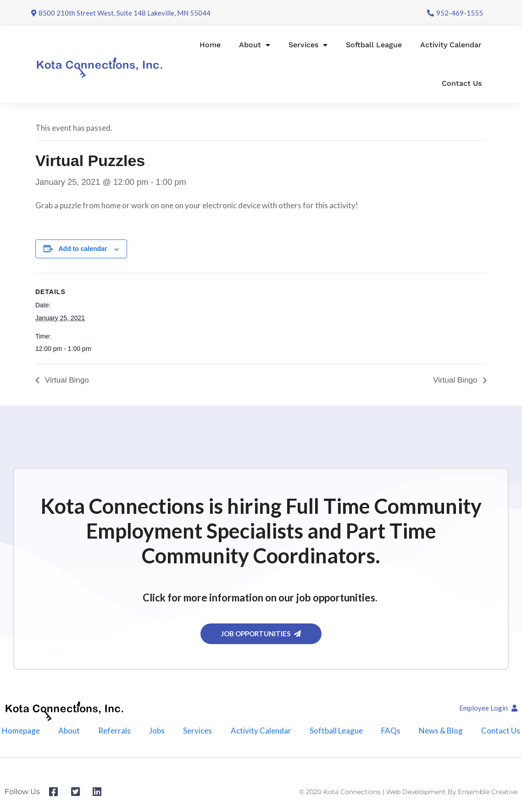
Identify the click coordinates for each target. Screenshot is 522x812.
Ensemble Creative (488, 792)
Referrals (114, 731)
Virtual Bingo (66, 380)
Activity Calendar (451, 45)
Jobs (157, 731)
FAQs (391, 731)
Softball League (374, 45)
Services (308, 45)
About (255, 45)
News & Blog (441, 731)
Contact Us (462, 83)
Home (210, 45)
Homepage (21, 731)
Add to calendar (83, 249)
